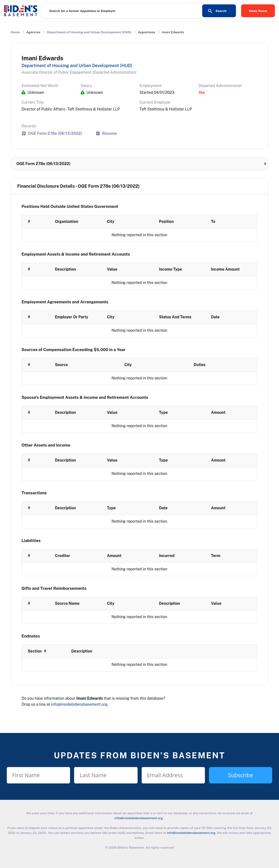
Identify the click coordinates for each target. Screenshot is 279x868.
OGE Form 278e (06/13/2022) (55, 133)
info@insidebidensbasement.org (79, 704)
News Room (258, 11)
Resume (110, 133)
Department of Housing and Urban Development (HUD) (89, 32)
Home (15, 32)
